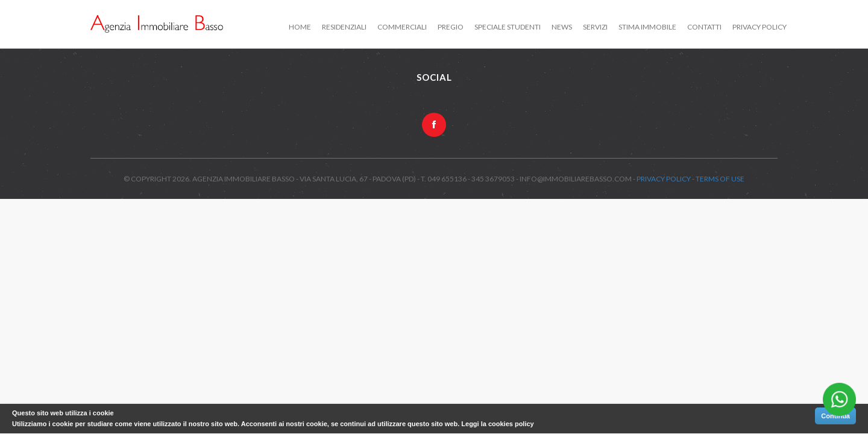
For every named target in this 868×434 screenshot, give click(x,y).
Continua (835, 416)
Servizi (595, 27)
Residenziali (344, 27)
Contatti (704, 27)
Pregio (451, 27)
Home (300, 27)
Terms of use (720, 179)
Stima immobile (647, 27)
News (562, 27)
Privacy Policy (759, 27)
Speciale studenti (508, 27)
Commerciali (402, 27)
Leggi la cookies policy (497, 424)
